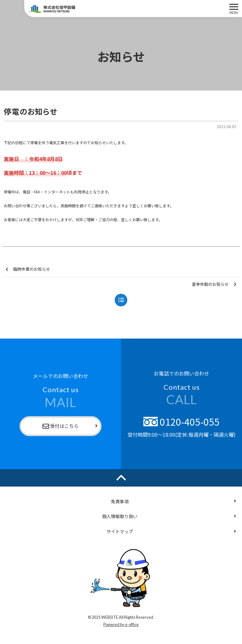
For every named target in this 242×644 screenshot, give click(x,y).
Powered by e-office (121, 624)
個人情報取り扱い (120, 516)
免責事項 (120, 501)
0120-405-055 (181, 422)
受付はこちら (60, 426)
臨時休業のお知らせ (28, 269)
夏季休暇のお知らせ (214, 284)
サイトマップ (120, 531)
